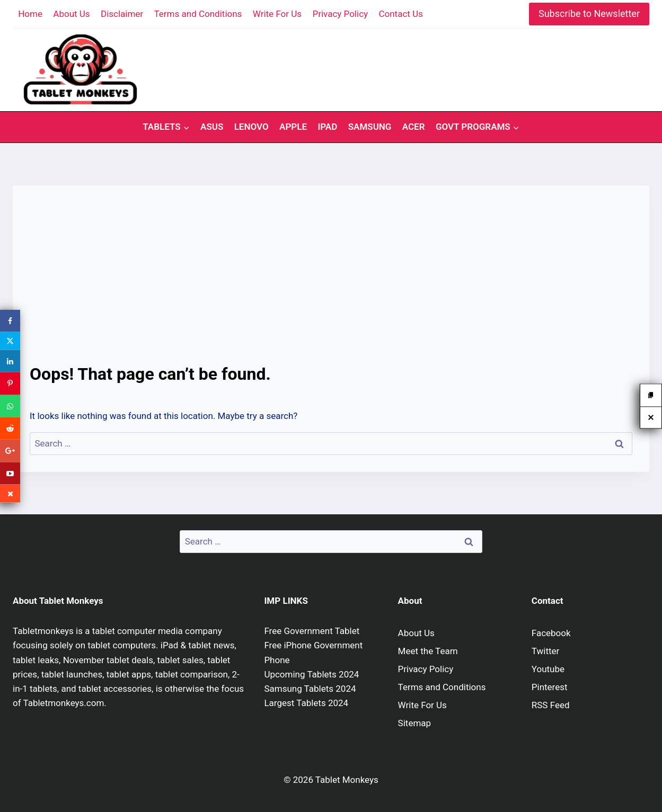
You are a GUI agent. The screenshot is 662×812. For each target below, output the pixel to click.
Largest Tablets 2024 (306, 703)
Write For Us (277, 14)
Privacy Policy (340, 14)
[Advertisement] (331, 282)
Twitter (545, 651)
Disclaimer (122, 14)
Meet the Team (428, 651)
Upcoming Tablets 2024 (311, 674)
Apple (293, 127)
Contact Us (400, 14)
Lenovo (251, 127)
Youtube (548, 669)
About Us (71, 14)
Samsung (370, 127)
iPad (327, 127)
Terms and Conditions (198, 14)
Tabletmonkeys (43, 631)
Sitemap (415, 723)
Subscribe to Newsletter (589, 14)
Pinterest (550, 687)
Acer (414, 127)
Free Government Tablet (312, 631)
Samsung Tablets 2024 (310, 689)
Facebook (551, 633)
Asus (212, 127)
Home (30, 14)
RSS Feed (551, 705)
